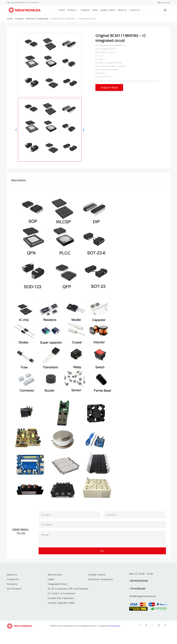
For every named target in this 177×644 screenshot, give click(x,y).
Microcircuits (55, 575)
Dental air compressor (101, 579)
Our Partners (14, 589)
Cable (51, 579)
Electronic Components (37, 19)
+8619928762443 (18, 3)
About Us (122, 10)
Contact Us (135, 10)
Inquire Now (109, 87)
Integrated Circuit (57, 584)
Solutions (85, 10)
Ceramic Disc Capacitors (61, 598)
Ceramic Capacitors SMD (61, 603)
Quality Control (108, 10)
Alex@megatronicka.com (143, 596)
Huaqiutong (115, 626)
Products (73, 10)
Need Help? (164, 3)
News (95, 10)
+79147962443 (33, 3)
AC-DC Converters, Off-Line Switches (68, 589)
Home (62, 10)
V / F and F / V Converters (62, 593)
